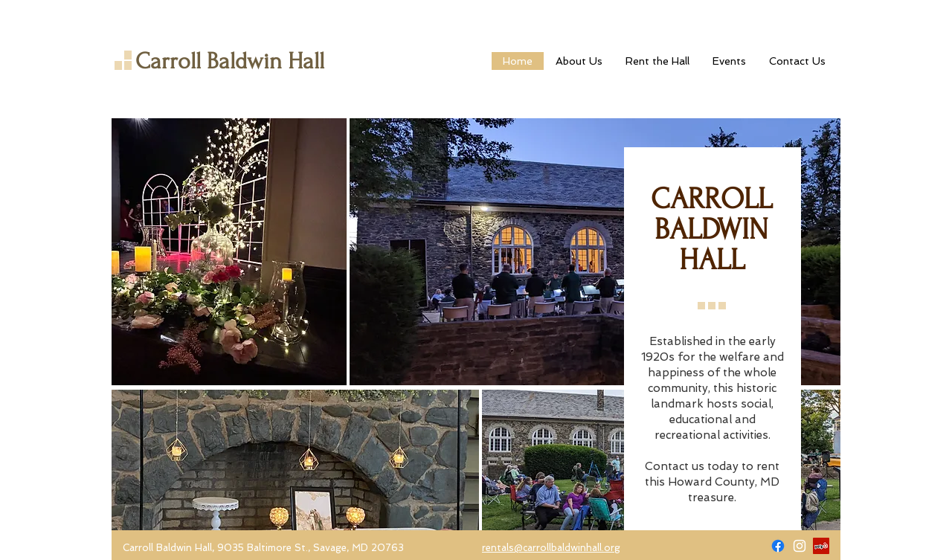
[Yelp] (821, 546)
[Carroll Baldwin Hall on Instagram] (800, 546)
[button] (657, 61)
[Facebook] (778, 546)
